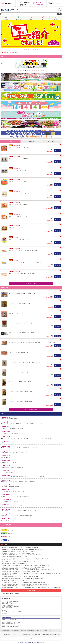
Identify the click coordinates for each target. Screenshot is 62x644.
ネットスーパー (39, 4)
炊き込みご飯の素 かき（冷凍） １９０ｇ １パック (21, 372)
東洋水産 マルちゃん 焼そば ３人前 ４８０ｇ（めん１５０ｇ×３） (25, 251)
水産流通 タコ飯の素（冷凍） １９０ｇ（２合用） (20, 382)
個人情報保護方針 (27, 635)
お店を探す (8, 4)
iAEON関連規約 (46, 635)
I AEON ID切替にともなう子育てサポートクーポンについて (31, 471)
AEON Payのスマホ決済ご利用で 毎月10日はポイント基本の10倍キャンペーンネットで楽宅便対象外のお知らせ (31, 476)
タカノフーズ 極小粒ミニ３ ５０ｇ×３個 (18, 147)
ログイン (59, 10)
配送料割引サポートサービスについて (31, 461)
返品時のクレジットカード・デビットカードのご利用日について (31, 495)
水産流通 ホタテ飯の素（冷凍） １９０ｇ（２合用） (21, 392)
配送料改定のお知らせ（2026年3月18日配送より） (31, 466)
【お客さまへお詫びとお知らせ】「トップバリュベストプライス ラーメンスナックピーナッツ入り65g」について (31, 437)
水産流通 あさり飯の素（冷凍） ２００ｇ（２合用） (21, 401)
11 (41, 70)
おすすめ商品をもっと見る (31, 409)
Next (61, 34)
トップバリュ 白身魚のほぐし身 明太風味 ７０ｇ (20, 323)
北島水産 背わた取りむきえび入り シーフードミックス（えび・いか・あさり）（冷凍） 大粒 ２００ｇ (32, 343)
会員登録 (56, 19)
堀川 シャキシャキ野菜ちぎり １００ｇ (18, 216)
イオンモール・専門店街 (23, 4)
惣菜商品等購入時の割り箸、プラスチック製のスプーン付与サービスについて (31, 481)
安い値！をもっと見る (31, 283)
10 (39, 70)
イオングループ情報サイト (7, 635)
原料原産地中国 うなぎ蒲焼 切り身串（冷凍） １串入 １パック (24, 333)
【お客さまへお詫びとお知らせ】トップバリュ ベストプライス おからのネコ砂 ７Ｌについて (31, 447)
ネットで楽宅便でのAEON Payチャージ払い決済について (31, 505)
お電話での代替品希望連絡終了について (31, 442)
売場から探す (6, 19)
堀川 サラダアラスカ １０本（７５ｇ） (18, 182)
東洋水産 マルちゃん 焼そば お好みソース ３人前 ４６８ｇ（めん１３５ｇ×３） (28, 262)
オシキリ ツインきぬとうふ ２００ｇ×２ (18, 170)
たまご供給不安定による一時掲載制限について (31, 432)
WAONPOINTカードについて (31, 520)
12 (43, 70)
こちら (46, 631)
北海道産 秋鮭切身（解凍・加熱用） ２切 (18, 352)
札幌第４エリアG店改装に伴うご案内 (31, 418)
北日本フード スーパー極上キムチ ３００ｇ (19, 239)
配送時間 (43, 19)
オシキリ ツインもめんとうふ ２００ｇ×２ (19, 159)
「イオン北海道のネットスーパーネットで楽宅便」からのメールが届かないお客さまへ (31, 510)
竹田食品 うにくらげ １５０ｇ (16, 313)
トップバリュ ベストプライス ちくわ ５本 (19, 193)
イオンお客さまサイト (18, 635)
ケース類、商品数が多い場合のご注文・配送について (31, 490)
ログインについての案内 (31, 457)
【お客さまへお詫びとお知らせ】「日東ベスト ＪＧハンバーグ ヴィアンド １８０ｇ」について (31, 423)
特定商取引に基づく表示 (55, 635)
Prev (1, 34)
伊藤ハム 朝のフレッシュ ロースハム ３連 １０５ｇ (21, 274)
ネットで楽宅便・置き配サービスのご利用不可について (31, 500)
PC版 (31, 638)
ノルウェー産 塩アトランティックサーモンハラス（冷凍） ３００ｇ (24, 362)
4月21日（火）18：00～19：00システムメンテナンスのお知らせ (31, 452)
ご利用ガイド (19, 19)
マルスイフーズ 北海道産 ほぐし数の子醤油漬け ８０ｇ (22, 294)
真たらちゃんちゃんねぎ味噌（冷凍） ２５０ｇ (19, 303)
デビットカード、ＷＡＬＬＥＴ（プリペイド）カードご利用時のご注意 (31, 515)
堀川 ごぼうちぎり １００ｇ (16, 228)
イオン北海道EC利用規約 (36, 635)
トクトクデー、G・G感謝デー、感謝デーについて (31, 486)
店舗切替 (31, 19)
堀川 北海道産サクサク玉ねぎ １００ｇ (18, 205)
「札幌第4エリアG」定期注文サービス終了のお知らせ (31, 428)
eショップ (54, 4)
